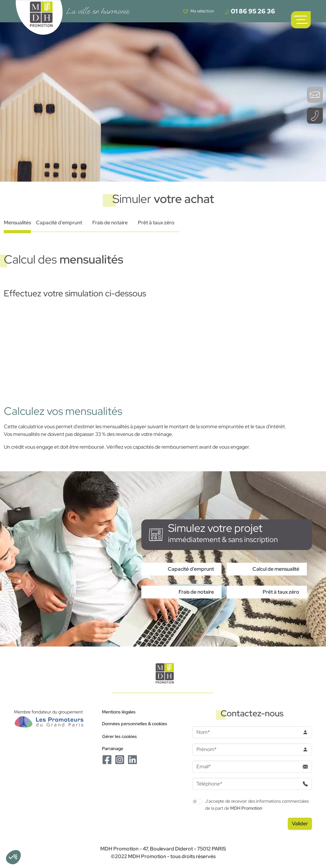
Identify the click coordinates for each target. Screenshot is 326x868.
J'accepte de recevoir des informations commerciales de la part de (257, 804)
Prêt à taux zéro (156, 223)
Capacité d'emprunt (59, 223)
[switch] (197, 801)
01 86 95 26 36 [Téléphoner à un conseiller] (250, 11)
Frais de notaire (110, 223)
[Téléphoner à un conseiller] (315, 116)
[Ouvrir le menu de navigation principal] (301, 20)
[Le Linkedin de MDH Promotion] (132, 759)
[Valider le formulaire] (300, 824)
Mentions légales (119, 712)
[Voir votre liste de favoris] (198, 11)
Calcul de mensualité (276, 569)
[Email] (246, 767)
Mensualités (17, 223)
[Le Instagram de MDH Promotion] (120, 759)
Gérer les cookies (120, 736)
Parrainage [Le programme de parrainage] (113, 748)
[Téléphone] (246, 784)
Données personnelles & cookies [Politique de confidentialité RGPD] (135, 723)
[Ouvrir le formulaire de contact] (315, 95)
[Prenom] (246, 749)
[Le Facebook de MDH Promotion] (107, 759)
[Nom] (246, 732)
